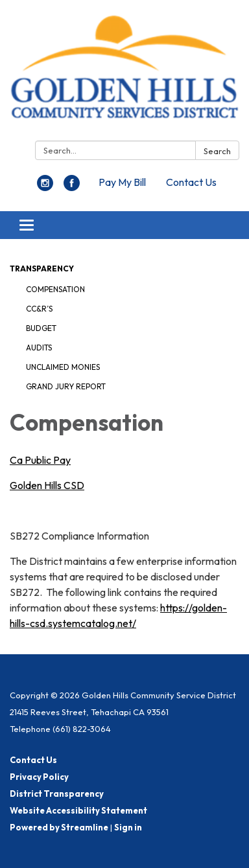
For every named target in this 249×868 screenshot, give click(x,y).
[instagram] (45, 187)
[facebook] (72, 187)
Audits (39, 348)
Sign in (128, 827)
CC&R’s (39, 309)
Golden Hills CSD (47, 485)
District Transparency (57, 794)
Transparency (42, 268)
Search (217, 151)
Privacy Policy (39, 777)
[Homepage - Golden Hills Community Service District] (124, 73)
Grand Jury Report (66, 386)
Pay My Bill (122, 182)
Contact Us (191, 182)
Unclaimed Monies (63, 367)
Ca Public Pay (40, 460)
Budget (41, 328)
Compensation (55, 289)
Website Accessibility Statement (78, 810)
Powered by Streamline (59, 827)
